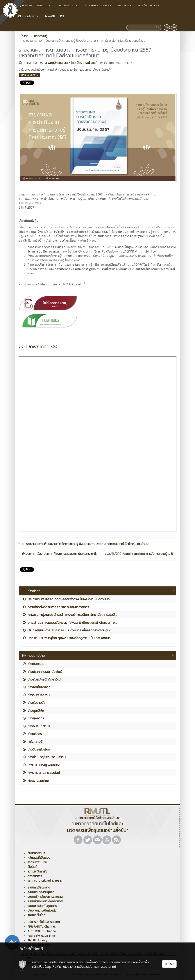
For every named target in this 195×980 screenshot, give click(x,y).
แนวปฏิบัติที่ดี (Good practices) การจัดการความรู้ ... (139, 554)
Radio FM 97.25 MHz (41, 936)
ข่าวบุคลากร (33, 718)
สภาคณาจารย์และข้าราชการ (45, 881)
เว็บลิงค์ (32, 867)
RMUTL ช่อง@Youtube (41, 765)
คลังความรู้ (32, 741)
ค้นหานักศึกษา (36, 853)
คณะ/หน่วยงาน (149, 5)
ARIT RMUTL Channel (42, 931)
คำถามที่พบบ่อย (37, 862)
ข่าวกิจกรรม (33, 664)
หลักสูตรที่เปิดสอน (39, 858)
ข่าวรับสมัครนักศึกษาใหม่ (41, 679)
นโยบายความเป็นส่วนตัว (42, 911)
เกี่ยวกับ (44, 5)
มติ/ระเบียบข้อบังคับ (98, 5)
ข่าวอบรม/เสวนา (36, 726)
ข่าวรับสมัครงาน (36, 695)
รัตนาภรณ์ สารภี (87, 63)
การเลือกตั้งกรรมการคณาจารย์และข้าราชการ (56, 607)
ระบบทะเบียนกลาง (39, 888)
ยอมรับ (169, 964)
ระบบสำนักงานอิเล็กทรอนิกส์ (45, 901)
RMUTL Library (37, 940)
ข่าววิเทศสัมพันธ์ (36, 749)
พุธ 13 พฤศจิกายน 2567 (55, 63)
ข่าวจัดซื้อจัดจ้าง (36, 687)
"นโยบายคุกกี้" (108, 967)
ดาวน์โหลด (29, 16)
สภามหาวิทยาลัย (37, 872)
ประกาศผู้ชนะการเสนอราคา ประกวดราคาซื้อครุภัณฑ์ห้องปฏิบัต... (68, 630)
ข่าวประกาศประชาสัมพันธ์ (42, 672)
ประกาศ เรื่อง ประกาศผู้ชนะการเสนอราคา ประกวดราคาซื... (60, 554)
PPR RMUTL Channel (41, 927)
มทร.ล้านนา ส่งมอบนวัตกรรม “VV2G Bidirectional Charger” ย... (69, 623)
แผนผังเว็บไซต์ (36, 915)
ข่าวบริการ (32, 734)
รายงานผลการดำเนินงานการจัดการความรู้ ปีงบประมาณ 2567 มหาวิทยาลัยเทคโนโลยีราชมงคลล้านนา (88, 544)
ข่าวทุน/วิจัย (33, 710)
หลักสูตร (125, 5)
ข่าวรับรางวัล (34, 703)
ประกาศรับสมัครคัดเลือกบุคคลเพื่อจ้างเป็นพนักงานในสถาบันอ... (67, 599)
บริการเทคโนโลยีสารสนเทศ (44, 922)
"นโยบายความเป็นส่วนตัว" (78, 967)
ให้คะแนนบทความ (29, 75)
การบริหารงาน (67, 5)
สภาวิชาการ (35, 876)
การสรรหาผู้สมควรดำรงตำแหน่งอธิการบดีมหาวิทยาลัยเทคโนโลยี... (69, 615)
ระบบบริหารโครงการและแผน (45, 897)
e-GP (50, 16)
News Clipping (35, 780)
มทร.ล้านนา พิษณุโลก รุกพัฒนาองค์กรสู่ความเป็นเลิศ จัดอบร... (67, 638)
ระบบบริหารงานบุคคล (41, 892)
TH (167, 27)
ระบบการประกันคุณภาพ (42, 906)
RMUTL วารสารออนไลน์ (41, 773)
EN (62, 16)
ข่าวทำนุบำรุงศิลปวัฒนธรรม (44, 757)
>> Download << (38, 347)
